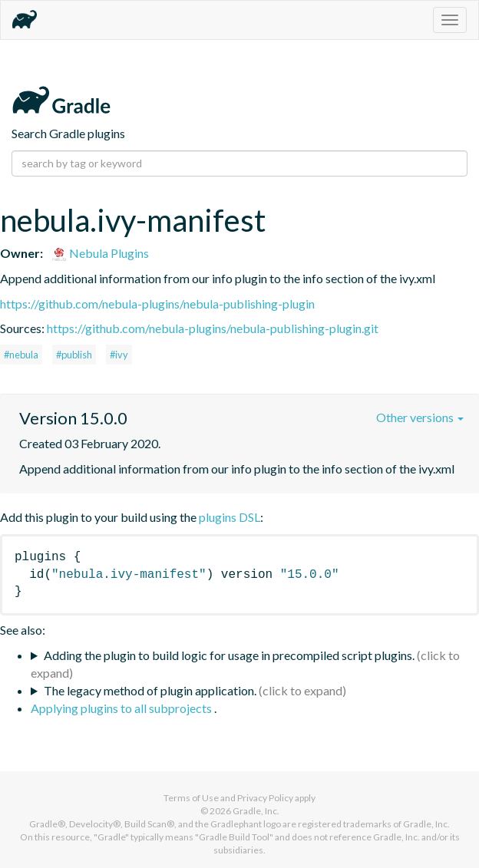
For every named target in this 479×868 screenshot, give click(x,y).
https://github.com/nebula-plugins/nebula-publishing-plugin (157, 304)
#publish (74, 355)
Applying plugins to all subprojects (122, 708)
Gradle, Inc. (256, 811)
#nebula (21, 355)
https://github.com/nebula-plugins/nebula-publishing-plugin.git (213, 328)
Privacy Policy (265, 798)
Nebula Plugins (100, 253)
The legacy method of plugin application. (150, 690)
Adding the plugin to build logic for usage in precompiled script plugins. (229, 655)
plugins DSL (230, 517)
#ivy (119, 355)
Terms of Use (191, 798)
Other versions (420, 417)
